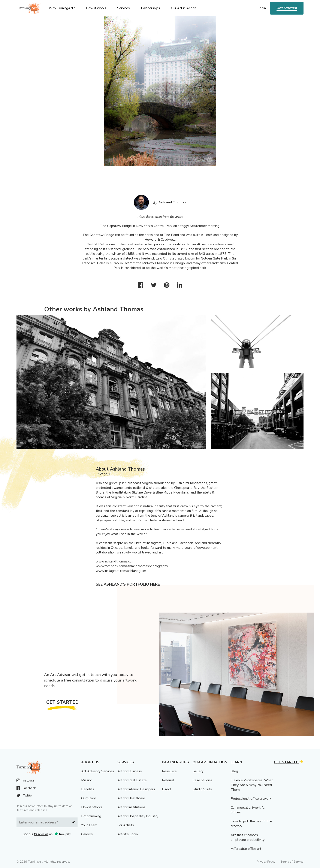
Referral (168, 780)
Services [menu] (123, 8)
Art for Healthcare (131, 798)
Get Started (287, 8)
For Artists (126, 825)
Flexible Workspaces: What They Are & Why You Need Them (252, 785)
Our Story (88, 798)
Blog (234, 771)
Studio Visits (202, 789)
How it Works (92, 807)
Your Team (89, 825)
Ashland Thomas (172, 202)
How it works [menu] (96, 8)
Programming (91, 816)
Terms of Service (292, 862)
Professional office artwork (251, 799)
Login (262, 8)
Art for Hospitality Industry (138, 816)
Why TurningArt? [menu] (62, 8)
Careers (87, 834)
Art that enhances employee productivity (248, 837)
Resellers (169, 771)
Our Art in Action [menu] (184, 8)
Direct (167, 789)
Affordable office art (246, 849)
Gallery (198, 771)
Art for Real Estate (132, 780)
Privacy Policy (266, 862)
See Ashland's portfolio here (128, 584)
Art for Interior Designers (136, 789)
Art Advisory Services (98, 771)
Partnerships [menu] (150, 8)
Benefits (88, 789)
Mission (87, 780)
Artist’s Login (128, 834)
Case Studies (203, 780)
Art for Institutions (131, 807)
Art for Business (130, 771)
